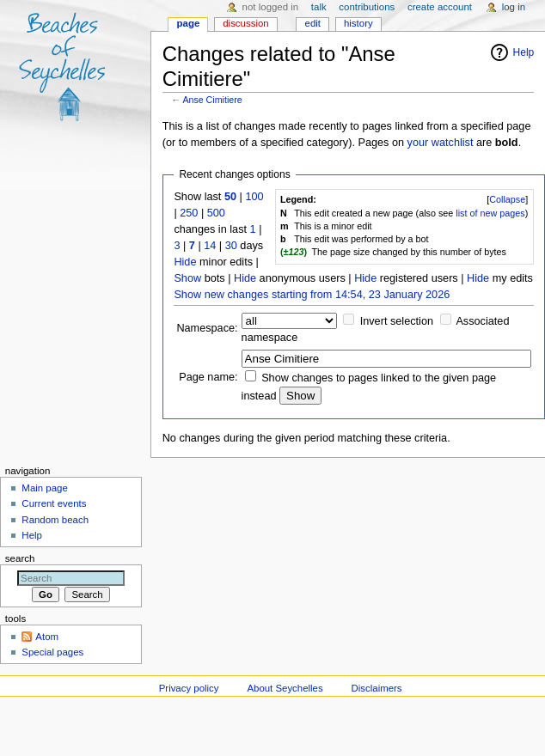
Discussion (245, 23)
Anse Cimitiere (212, 100)
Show (187, 278)
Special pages (52, 652)
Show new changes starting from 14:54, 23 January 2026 (312, 295)
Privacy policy (189, 688)
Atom (47, 637)
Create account (440, 7)
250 (189, 213)
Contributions (367, 7)
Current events (54, 503)
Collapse (507, 199)
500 (216, 213)
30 (231, 246)
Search (20, 558)
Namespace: (207, 328)
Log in (514, 7)
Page (189, 23)
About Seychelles (285, 688)
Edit (313, 23)
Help (524, 52)
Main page (45, 488)
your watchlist (441, 143)
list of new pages (490, 213)
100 (254, 197)
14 (210, 246)
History (358, 23)
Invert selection (397, 321)
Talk (319, 7)
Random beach (55, 520)
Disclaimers (377, 688)
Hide (185, 262)
